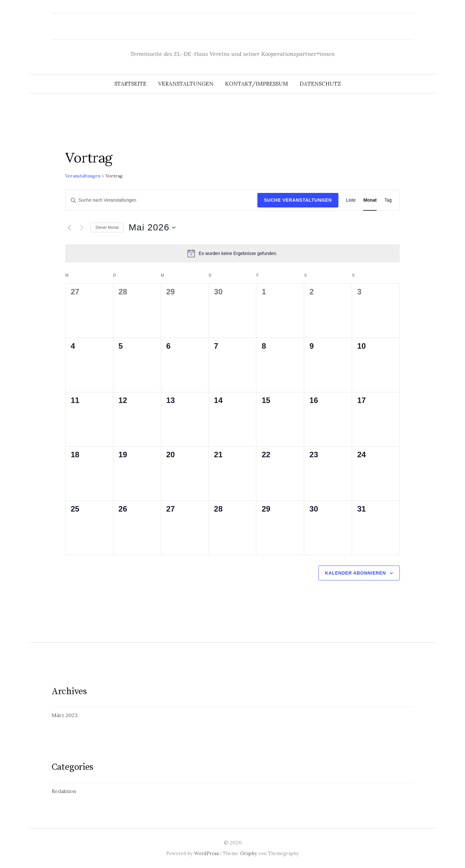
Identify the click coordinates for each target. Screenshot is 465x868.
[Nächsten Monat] (82, 228)
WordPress (207, 853)
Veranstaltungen (186, 84)
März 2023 (65, 715)
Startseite (130, 84)
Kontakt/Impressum (257, 84)
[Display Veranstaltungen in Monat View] (370, 200)
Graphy (249, 853)
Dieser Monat (107, 228)
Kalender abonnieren (356, 573)
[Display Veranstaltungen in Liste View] (351, 200)
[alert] (232, 253)
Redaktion (64, 791)
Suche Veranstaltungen (298, 200)
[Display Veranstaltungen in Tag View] (388, 200)
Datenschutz (320, 84)
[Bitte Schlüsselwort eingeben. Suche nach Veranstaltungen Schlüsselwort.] (161, 200)
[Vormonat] (69, 228)
